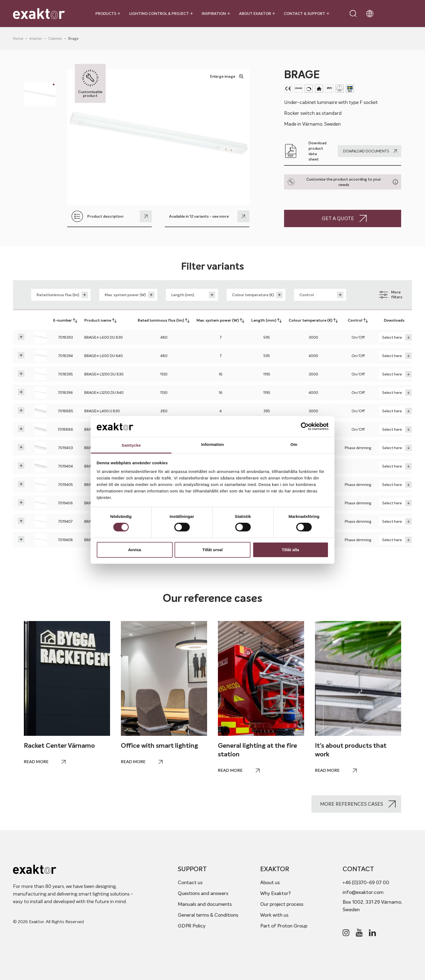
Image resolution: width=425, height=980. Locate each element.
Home (18, 38)
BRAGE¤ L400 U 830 (102, 411)
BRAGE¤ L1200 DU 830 (104, 374)
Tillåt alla (291, 550)
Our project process (282, 904)
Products (108, 14)
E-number (65, 321)
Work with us (274, 915)
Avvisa (135, 550)
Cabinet (55, 38)
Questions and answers (203, 893)
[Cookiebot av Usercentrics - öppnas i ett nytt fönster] (305, 426)
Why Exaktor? (276, 893)
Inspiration (216, 14)
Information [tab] (212, 444)
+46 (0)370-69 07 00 (366, 882)
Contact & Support (307, 14)
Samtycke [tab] (131, 445)
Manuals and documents (205, 904)
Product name (101, 321)
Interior (36, 38)
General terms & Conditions (208, 915)
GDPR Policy (192, 926)
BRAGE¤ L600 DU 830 (104, 337)
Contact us (190, 882)
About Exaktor (257, 14)
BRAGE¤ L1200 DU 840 (104, 393)
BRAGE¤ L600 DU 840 (104, 356)
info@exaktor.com (363, 892)
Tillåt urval (213, 550)
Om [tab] (294, 444)
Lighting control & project (161, 14)
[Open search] (353, 14)
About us (270, 882)
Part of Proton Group (284, 926)
